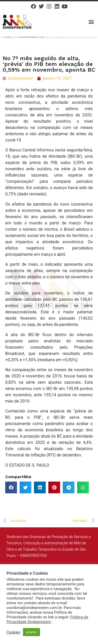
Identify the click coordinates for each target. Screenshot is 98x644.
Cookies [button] (13, 632)
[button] (91, 22)
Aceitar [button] (31, 632)
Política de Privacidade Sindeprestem (47, 619)
